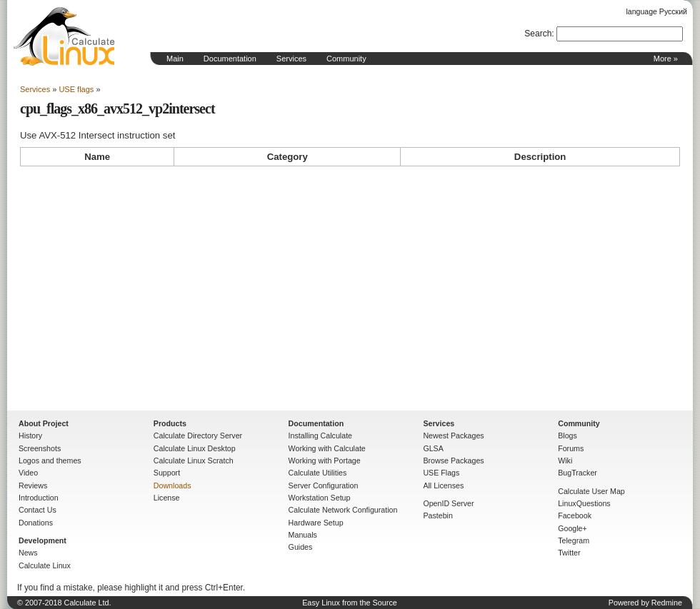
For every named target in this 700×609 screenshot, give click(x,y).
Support (167, 473)
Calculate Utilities (318, 473)
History (30, 436)
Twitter (569, 553)
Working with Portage (325, 460)
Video (28, 473)
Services (291, 59)
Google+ (572, 528)
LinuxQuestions (584, 503)
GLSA (433, 448)
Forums (571, 448)
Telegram (574, 540)
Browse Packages (453, 460)
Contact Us (37, 510)
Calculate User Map (591, 491)
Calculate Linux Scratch (194, 460)
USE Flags (441, 473)
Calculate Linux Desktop (195, 448)
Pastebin (437, 515)
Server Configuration (324, 485)
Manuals (303, 535)
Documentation (230, 59)
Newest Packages (453, 436)
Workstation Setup (320, 498)
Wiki (565, 460)
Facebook (575, 515)
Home (64, 36)
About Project (44, 423)
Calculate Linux (45, 565)
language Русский (657, 11)
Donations (36, 523)
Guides (301, 547)
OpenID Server (448, 503)
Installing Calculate (320, 436)
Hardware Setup (316, 523)
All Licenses (443, 485)
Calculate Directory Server (198, 436)
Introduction (39, 498)
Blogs (567, 436)
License (167, 498)
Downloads (172, 485)
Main (175, 59)
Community (346, 59)
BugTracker (577, 473)
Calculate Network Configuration (343, 510)
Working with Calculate (327, 448)
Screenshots (40, 448)
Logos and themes (50, 460)
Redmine (667, 603)
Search (538, 34)
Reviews (33, 485)
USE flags (76, 89)
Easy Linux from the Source (350, 603)
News (28, 553)
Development (42, 540)
